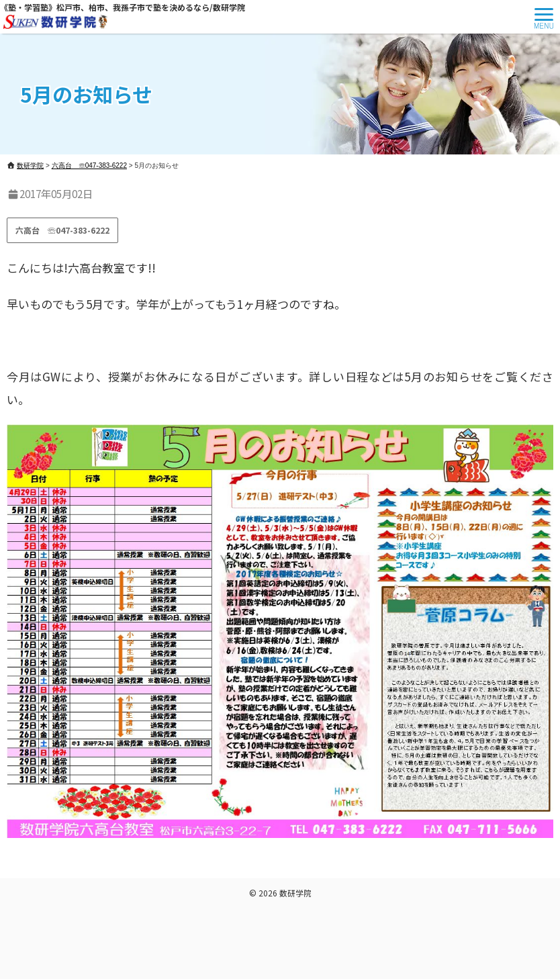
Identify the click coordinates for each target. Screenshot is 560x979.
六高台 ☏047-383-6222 (62, 230)
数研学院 (295, 893)
